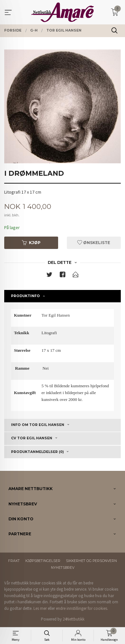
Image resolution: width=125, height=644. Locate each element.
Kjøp (31, 243)
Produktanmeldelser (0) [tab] (37, 452)
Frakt (14, 561)
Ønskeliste (94, 243)
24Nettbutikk (74, 619)
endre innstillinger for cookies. (82, 608)
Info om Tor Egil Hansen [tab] (38, 425)
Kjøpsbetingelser (43, 561)
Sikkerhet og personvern (91, 561)
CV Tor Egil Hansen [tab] (32, 438)
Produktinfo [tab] (25, 296)
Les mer (40, 608)
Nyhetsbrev (63, 568)
